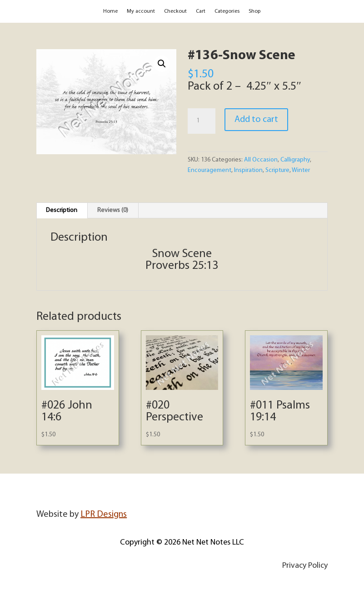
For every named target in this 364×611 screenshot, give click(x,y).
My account (141, 11)
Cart (201, 11)
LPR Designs (104, 515)
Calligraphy (295, 160)
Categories (227, 11)
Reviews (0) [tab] (113, 210)
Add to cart (256, 120)
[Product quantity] (201, 121)
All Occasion (261, 160)
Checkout (175, 11)
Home (110, 11)
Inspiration (248, 170)
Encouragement (209, 170)
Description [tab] (62, 210)
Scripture (277, 170)
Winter (301, 170)
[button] (162, 64)
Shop (254, 11)
